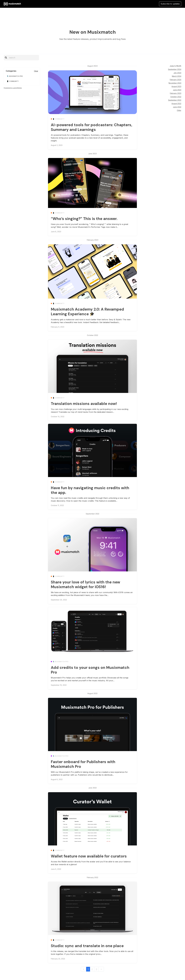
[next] (101, 969)
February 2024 (176, 80)
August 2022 (176, 104)
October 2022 (176, 97)
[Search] (23, 58)
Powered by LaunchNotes (13, 88)
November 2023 (175, 83)
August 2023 (176, 86)
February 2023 (176, 93)
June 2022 (177, 107)
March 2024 (177, 76)
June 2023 (177, 90)
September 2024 (175, 69)
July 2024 (177, 73)
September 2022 (175, 100)
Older (179, 110)
